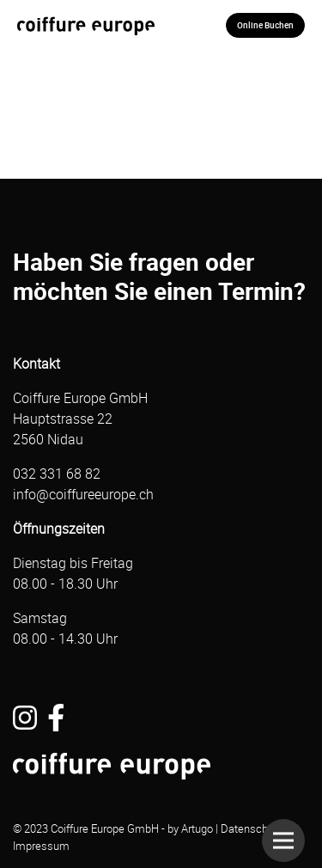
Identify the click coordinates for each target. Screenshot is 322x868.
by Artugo (190, 828)
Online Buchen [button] (265, 25)
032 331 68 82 (57, 474)
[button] (283, 840)
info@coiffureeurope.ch (83, 494)
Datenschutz (252, 828)
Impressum (41, 846)
